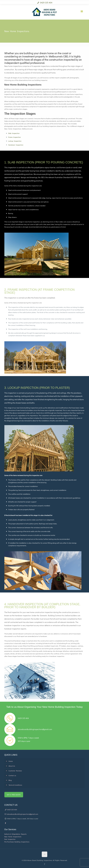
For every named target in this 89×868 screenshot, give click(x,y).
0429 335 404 (45, 3)
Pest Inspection (10, 839)
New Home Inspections (13, 837)
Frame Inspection (15, 137)
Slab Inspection (14, 133)
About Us (12, 766)
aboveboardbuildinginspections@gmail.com (21, 814)
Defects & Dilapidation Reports (15, 834)
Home (11, 761)
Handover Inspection (16, 145)
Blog (10, 780)
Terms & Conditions (15, 785)
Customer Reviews (15, 771)
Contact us (12, 775)
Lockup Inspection (15, 141)
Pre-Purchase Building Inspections (17, 842)
